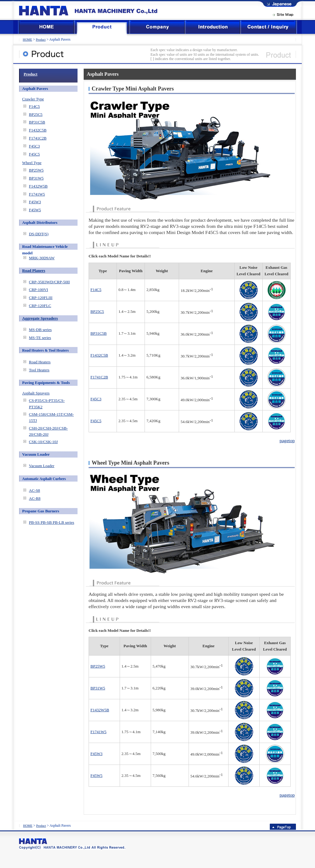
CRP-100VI (38, 290)
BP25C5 (97, 311)
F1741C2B (99, 377)
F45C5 (96, 421)
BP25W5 (98, 666)
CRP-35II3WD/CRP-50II (49, 282)
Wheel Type (32, 163)
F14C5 (96, 290)
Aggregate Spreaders (40, 318)
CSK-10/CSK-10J (43, 442)
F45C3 (96, 399)
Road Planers (34, 270)
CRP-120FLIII (41, 298)
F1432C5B (99, 355)
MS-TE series (40, 338)
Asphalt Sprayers (36, 393)
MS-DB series (40, 330)
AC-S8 (34, 490)
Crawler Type (33, 99)
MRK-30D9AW (42, 258)
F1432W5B (100, 710)
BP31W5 (98, 688)
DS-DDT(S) (39, 234)
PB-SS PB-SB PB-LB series (52, 522)
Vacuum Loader (42, 466)
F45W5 (96, 775)
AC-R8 (35, 498)
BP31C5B (99, 333)
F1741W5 (98, 732)
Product (41, 40)
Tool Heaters (39, 370)
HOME (27, 40)
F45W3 (96, 754)
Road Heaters (40, 362)
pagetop (287, 440)
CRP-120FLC (40, 306)
